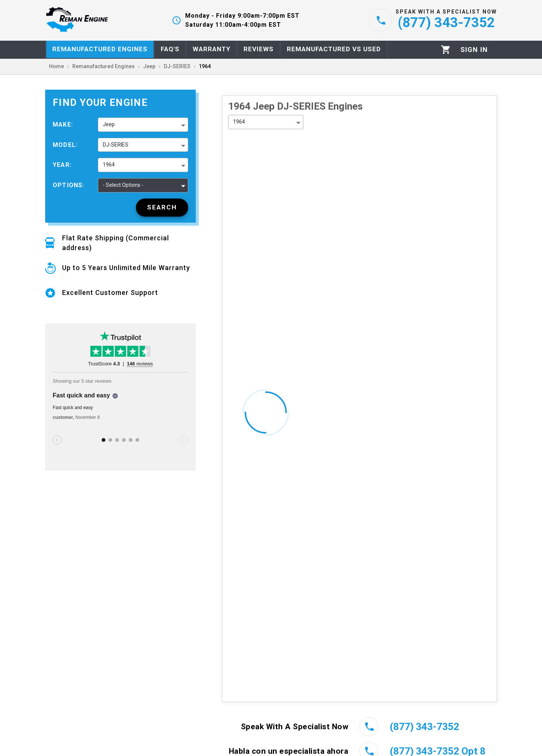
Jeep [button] (109, 124)
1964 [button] (109, 165)
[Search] (162, 208)
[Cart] (446, 50)
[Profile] (474, 50)
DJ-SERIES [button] (116, 145)
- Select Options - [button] (123, 185)
